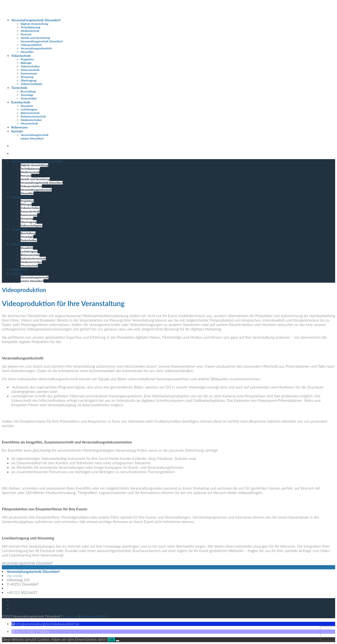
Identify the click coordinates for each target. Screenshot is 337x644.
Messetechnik (29, 123)
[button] (45, 624)
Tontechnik (19, 88)
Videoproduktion (31, 45)
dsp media (15, 576)
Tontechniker (29, 98)
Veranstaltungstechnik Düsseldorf (36, 20)
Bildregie (26, 63)
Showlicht (27, 106)
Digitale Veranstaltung (34, 24)
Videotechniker (30, 66)
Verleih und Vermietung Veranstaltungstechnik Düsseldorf (42, 40)
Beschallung (28, 91)
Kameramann (29, 73)
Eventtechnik (21, 102)
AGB (104, 616)
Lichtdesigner (29, 109)
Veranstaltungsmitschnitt (36, 48)
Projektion (27, 59)
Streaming (27, 77)
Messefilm (27, 52)
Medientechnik (30, 31)
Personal (26, 34)
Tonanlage (27, 95)
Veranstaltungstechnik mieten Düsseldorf (35, 137)
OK (112, 640)
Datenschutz (90, 616)
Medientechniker (31, 120)
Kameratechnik (30, 70)
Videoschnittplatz (31, 84)
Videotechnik (21, 56)
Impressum (70, 616)
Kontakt (17, 131)
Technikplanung (30, 27)
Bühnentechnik (30, 113)
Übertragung (29, 80)
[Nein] (117, 641)
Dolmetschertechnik (33, 116)
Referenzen (19, 127)
